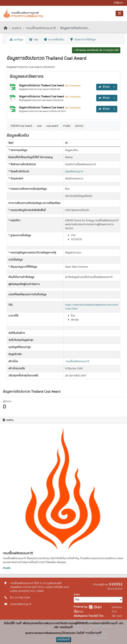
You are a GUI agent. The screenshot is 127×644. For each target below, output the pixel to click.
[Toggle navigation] (119, 13)
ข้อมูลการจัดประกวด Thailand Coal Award (42, 86)
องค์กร (17, 28)
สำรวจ (104, 87)
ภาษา (77, 595)
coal (39, 126)
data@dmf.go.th (74, 172)
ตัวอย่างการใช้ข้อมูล (83, 40)
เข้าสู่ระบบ (118, 3)
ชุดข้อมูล (16, 40)
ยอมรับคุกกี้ (64, 640)
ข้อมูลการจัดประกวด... (75, 28)
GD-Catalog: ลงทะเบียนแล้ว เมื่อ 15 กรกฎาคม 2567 (96, 50)
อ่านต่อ (7, 568)
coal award (52, 126)
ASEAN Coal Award (21, 126)
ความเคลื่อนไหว (54, 40)
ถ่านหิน (67, 126)
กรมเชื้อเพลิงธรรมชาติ (41, 28)
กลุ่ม (34, 40)
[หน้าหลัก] (6, 28)
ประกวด (79, 126)
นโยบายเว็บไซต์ (115, 589)
